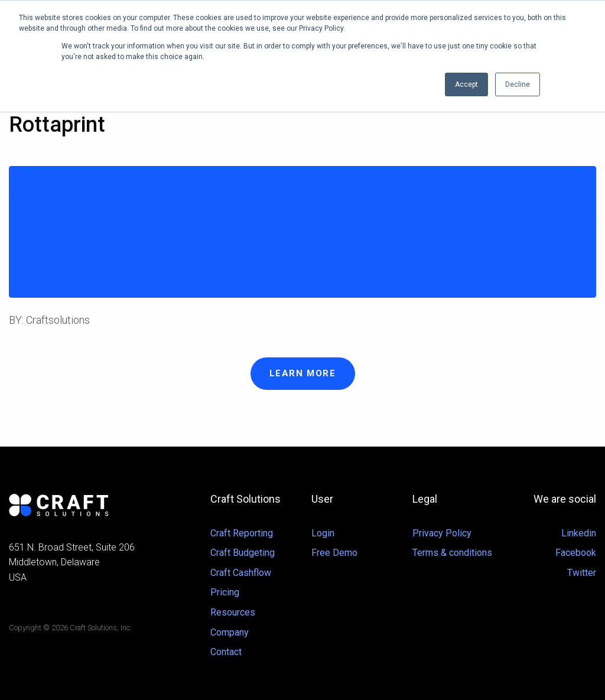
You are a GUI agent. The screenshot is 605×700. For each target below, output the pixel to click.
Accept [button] (466, 84)
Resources (233, 612)
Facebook (576, 553)
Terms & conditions (452, 553)
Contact (226, 652)
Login (323, 533)
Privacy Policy (442, 533)
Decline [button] (518, 84)
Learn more (303, 373)
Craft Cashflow (241, 573)
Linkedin (579, 533)
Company (230, 632)
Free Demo (334, 553)
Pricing (225, 592)
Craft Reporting (242, 533)
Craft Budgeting (243, 553)
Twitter (582, 573)
